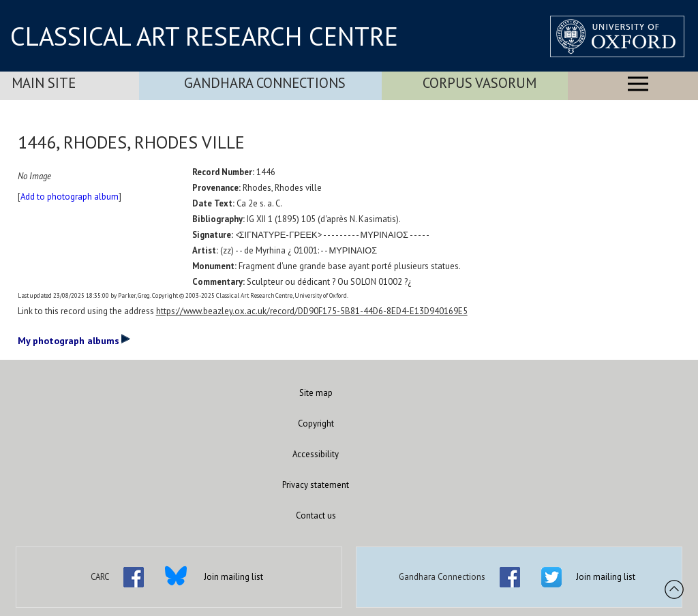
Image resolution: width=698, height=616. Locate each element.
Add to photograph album (70, 197)
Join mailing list (233, 577)
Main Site (44, 83)
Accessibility (316, 454)
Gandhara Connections (265, 83)
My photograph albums (74, 340)
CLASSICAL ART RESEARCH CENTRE (204, 36)
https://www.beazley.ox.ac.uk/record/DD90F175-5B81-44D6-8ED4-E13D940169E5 (312, 311)
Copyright (316, 423)
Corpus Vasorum (480, 83)
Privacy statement (316, 485)
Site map (316, 393)
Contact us (316, 515)
